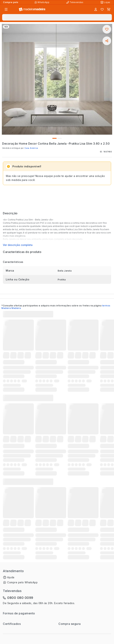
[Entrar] (96, 9)
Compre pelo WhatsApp (22, 582)
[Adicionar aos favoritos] (107, 29)
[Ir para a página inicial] (32, 9)
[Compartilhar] (107, 41)
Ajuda (11, 577)
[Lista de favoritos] (102, 9)
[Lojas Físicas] (106, 2)
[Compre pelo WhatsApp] (42, 2)
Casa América (31, 148)
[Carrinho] (109, 9)
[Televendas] (75, 2)
